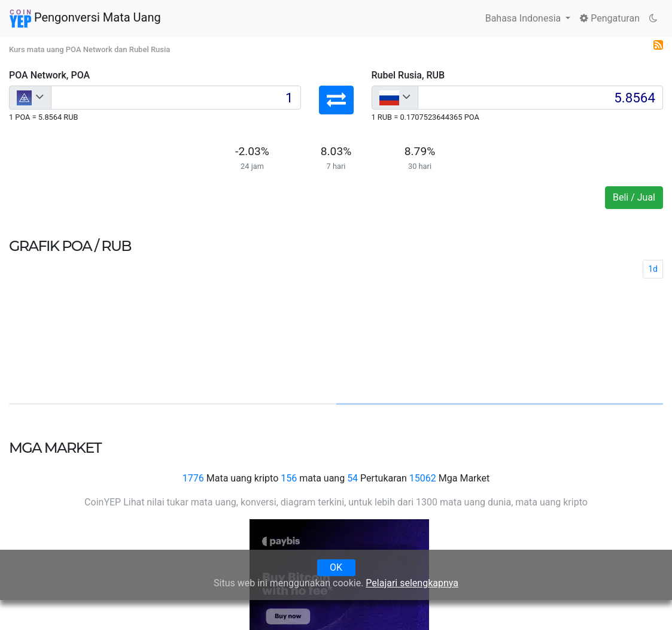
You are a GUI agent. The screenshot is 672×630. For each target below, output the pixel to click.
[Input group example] (176, 98)
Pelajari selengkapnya (412, 583)
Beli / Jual (634, 197)
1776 (193, 478)
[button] (336, 100)
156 (289, 478)
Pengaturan (610, 18)
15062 (423, 478)
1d (653, 269)
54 (352, 478)
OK (336, 567)
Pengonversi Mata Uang (85, 19)
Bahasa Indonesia (524, 18)
